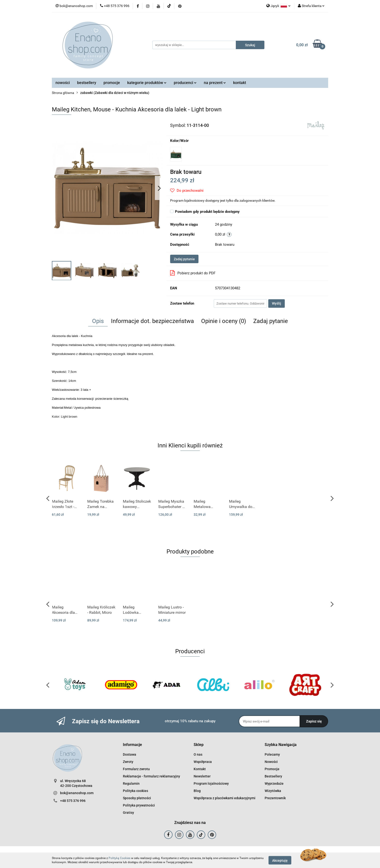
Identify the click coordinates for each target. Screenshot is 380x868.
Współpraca (203, 762)
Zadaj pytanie (184, 259)
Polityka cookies (135, 791)
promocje (112, 83)
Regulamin (131, 784)
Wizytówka (273, 791)
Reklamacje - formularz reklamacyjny (151, 776)
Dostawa (130, 754)
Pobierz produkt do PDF (193, 273)
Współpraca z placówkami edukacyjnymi (225, 798)
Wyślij (277, 303)
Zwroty (128, 762)
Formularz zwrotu (136, 769)
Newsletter (202, 776)
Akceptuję (280, 860)
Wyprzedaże (274, 784)
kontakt (240, 83)
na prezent (215, 83)
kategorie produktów (147, 83)
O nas (198, 754)
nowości (63, 83)
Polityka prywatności (139, 805)
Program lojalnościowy (211, 784)
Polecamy (272, 754)
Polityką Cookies (119, 858)
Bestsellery (273, 776)
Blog (197, 791)
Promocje (272, 769)
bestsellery (87, 83)
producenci (185, 83)
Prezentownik (275, 798)
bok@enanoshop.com (77, 793)
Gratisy (128, 813)
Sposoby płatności (137, 798)
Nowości (271, 762)
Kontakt (200, 769)
